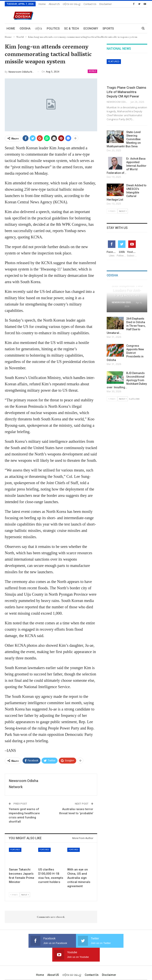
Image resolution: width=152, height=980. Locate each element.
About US (54, 4)
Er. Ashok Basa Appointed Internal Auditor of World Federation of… (127, 166)
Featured (15, 850)
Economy (91, 29)
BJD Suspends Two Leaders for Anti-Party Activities (127, 290)
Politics (53, 29)
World (92, 71)
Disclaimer (109, 961)
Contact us (92, 961)
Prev (14, 895)
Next (25, 895)
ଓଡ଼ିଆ (39, 29)
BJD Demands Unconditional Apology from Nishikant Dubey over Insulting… (127, 380)
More (88, 4)
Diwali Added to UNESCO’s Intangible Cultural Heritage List (127, 192)
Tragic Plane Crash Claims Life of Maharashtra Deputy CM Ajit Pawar (126, 92)
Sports (108, 29)
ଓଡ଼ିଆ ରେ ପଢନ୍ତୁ (72, 4)
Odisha (25, 29)
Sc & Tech (72, 29)
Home (42, 4)
